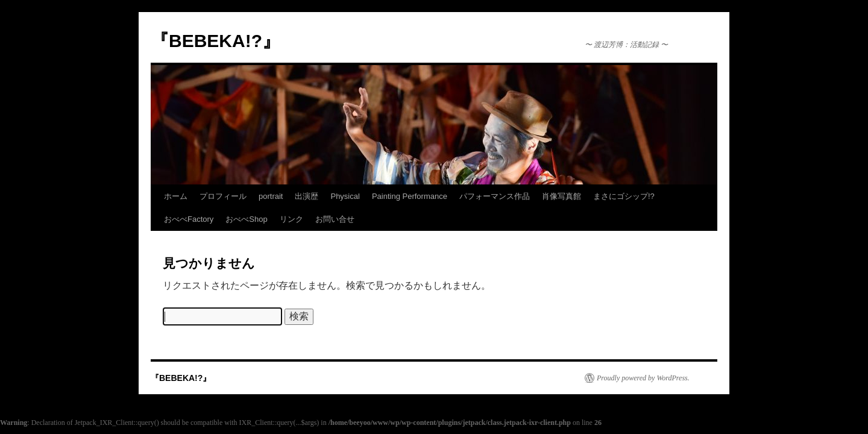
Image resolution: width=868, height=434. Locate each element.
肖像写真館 (561, 196)
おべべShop (246, 219)
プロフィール (223, 196)
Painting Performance (410, 196)
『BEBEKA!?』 (215, 41)
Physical (345, 196)
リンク (291, 219)
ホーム (176, 196)
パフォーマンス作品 (495, 196)
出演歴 (307, 196)
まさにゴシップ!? (624, 196)
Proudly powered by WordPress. (643, 378)
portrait (271, 196)
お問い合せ (335, 219)
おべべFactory (189, 219)
